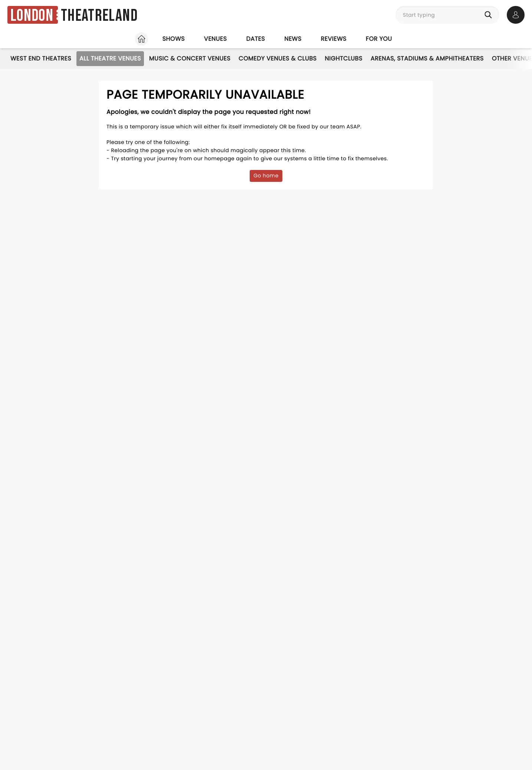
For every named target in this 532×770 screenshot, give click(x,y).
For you (379, 39)
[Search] (490, 15)
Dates (255, 39)
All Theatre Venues (110, 58)
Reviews (334, 39)
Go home (266, 176)
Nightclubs (343, 58)
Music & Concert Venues (190, 58)
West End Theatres (41, 58)
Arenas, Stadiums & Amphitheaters (427, 58)
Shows (173, 39)
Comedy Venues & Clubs (278, 58)
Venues (216, 39)
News (293, 39)
